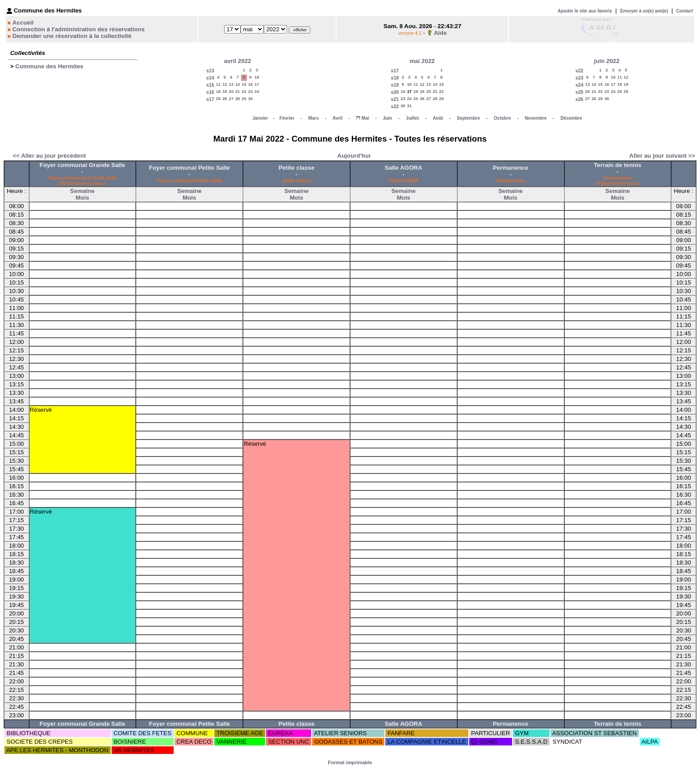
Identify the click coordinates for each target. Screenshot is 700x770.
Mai (365, 118)
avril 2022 (238, 61)
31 (409, 106)
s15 (210, 85)
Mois (82, 198)
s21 (395, 99)
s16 (210, 92)
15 (244, 84)
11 (218, 84)
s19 (395, 85)
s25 (579, 92)
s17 (210, 99)
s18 (395, 78)
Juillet (412, 118)
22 (244, 92)
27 (231, 99)
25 (218, 99)
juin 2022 (607, 61)
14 (237, 84)
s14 (210, 78)
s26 (579, 99)
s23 (579, 78)
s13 (210, 71)
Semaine (82, 191)
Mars (314, 118)
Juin (388, 118)
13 (231, 84)
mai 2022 (422, 61)
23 (250, 92)
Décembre (571, 118)
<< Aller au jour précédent (49, 156)
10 (257, 77)
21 (237, 92)
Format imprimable (350, 762)
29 (244, 99)
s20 (395, 92)
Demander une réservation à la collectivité (72, 36)
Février (287, 118)
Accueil (23, 23)
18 (218, 92)
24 (257, 92)
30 (250, 99)
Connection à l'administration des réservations (79, 29)
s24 (579, 85)
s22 (395, 106)
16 (250, 84)
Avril (337, 118)
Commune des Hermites (49, 66)
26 (225, 99)
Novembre (536, 118)
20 (231, 92)
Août (438, 118)
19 (225, 92)
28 (237, 99)
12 (225, 84)
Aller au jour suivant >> (662, 156)
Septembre (468, 118)
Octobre (502, 118)
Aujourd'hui (354, 156)
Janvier (260, 118)
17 (257, 84)
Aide (440, 33)
